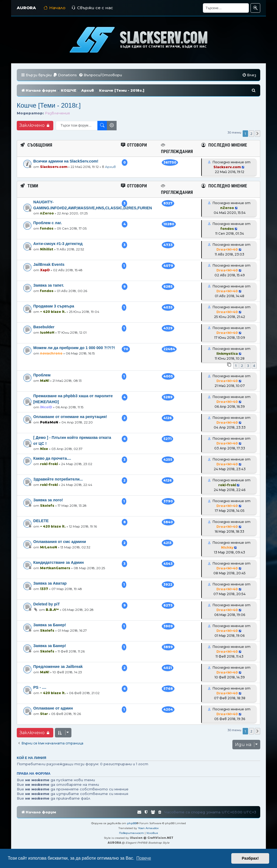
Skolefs (47, 506)
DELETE (41, 521)
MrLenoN (49, 547)
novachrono (51, 353)
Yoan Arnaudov (148, 828)
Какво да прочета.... (52, 458)
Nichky (227, 547)
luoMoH (47, 332)
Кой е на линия (32, 758)
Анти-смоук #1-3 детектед (58, 244)
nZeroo (47, 213)
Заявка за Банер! (50, 625)
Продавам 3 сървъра (54, 306)
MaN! (45, 381)
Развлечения (57, 113)
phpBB (132, 823)
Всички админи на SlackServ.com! (66, 161)
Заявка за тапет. (49, 285)
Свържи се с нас (92, 8)
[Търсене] (226, 8)
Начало (55, 8)
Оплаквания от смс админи (60, 542)
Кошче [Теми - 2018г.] (49, 105)
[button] (258, 134)
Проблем (42, 375)
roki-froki (49, 464)
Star (44, 714)
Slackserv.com (54, 167)
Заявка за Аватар (50, 583)
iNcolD (46, 407)
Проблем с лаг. (48, 223)
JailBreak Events (49, 264)
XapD (45, 270)
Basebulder (44, 327)
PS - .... (40, 687)
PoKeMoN (49, 422)
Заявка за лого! (48, 500)
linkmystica (227, 354)
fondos (47, 228)
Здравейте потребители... (58, 479)
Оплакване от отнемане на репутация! (70, 417)
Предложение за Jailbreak (58, 667)
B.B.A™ (52, 610)
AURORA (26, 8)
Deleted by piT (47, 604)
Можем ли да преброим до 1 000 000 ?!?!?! (74, 348)
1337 (44, 589)
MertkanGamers (55, 568)
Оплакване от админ (53, 708)
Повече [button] (144, 858)
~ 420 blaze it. (53, 312)
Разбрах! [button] (250, 858)
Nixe (44, 449)
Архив (110, 167)
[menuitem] (65, 75)
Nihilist (47, 249)
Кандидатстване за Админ (59, 562)
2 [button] (251, 134)
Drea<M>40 (227, 249)
